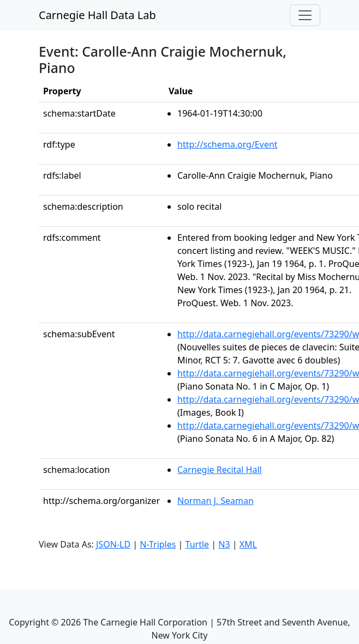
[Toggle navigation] (305, 15)
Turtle (198, 544)
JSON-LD (113, 544)
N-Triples (158, 544)
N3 (224, 544)
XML (248, 544)
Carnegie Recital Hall (220, 470)
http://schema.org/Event (228, 144)
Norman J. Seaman (216, 501)
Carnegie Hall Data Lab (97, 15)
